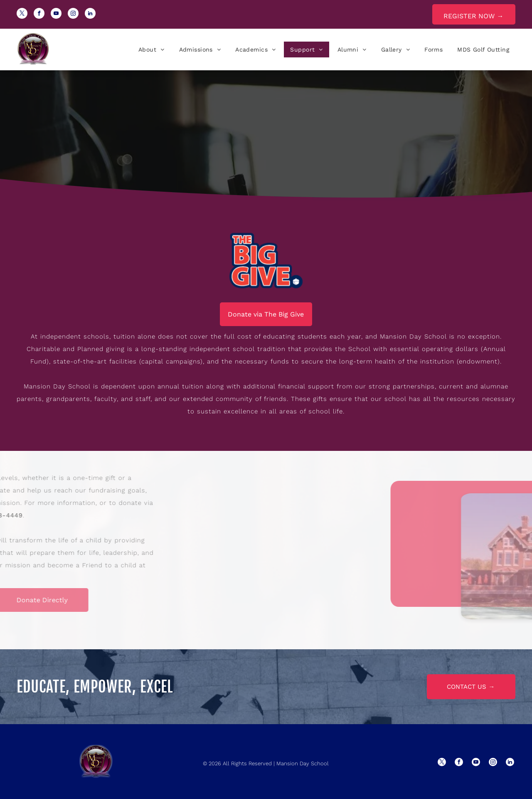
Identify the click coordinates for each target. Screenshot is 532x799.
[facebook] (39, 14)
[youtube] (56, 14)
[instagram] (73, 14)
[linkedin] (90, 14)
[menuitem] (150, 49)
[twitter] (22, 14)
